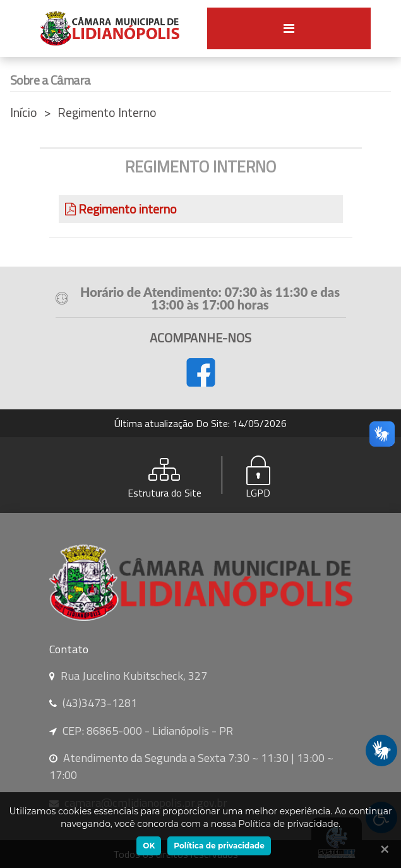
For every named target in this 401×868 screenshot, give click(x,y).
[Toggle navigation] (289, 28)
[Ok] (382, 849)
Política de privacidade (219, 846)
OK (149, 846)
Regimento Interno (107, 112)
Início (24, 112)
